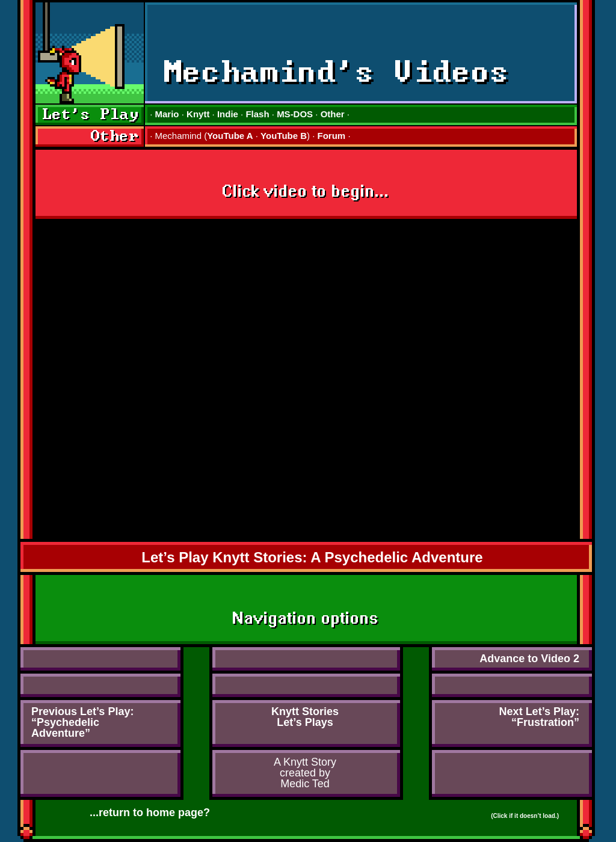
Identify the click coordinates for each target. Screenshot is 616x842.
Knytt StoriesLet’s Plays (305, 717)
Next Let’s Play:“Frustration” (539, 717)
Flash (257, 114)
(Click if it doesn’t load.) (525, 816)
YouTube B (284, 136)
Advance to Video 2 (529, 659)
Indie (228, 114)
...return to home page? (150, 813)
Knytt (198, 114)
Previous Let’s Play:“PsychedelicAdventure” (82, 722)
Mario (167, 114)
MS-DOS (295, 114)
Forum (332, 136)
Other (333, 114)
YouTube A (230, 136)
